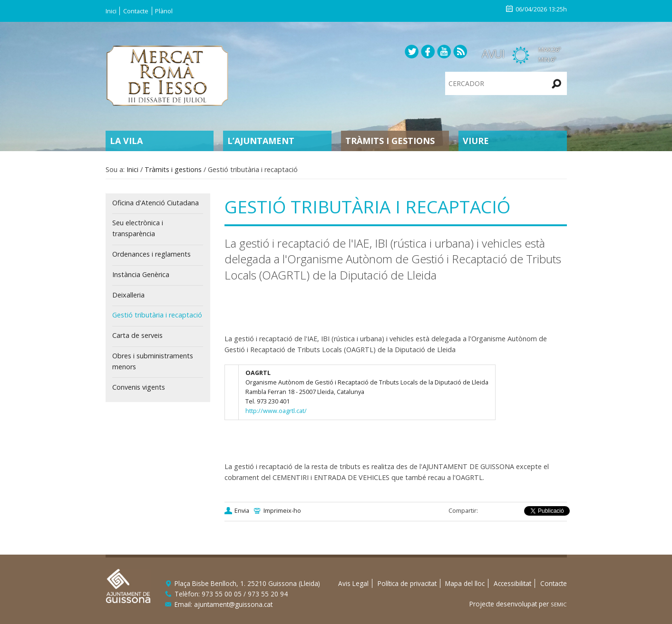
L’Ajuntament (261, 141)
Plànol (164, 11)
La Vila (126, 141)
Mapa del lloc (465, 583)
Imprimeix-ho (282, 510)
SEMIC (559, 604)
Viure (476, 141)
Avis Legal (353, 583)
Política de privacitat (407, 583)
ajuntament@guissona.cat (233, 604)
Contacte (136, 11)
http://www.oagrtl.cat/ (276, 411)
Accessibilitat (512, 583)
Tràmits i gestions (390, 141)
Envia (242, 510)
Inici (111, 11)
